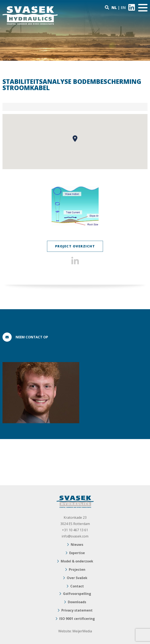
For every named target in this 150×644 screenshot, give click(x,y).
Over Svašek (77, 578)
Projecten (77, 570)
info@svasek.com (75, 536)
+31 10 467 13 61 (75, 530)
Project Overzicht (75, 246)
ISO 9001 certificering (77, 619)
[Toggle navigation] (143, 8)
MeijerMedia (82, 631)
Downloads (77, 602)
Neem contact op (32, 337)
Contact (77, 586)
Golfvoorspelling (77, 594)
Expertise (77, 553)
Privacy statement (77, 610)
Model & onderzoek (77, 561)
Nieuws (77, 545)
